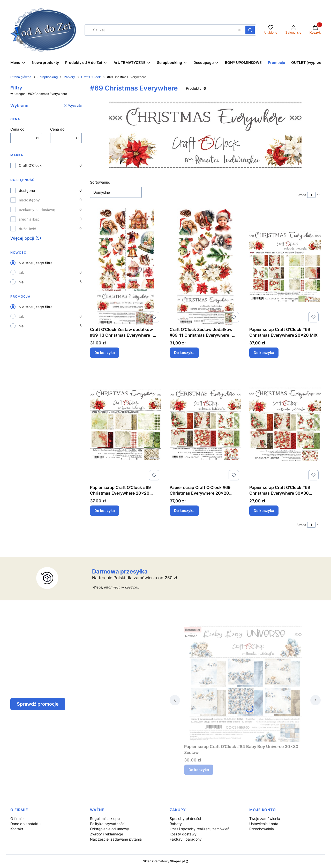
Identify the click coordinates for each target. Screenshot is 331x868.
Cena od (17, 129)
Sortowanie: (100, 182)
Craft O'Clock (91, 77)
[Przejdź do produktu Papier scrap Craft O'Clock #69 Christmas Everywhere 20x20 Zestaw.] (205, 424)
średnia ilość (29, 219)
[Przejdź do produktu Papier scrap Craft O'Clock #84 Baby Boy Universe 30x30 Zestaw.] (245, 683)
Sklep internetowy (164, 861)
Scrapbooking (48, 77)
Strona (301, 195)
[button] (250, 30)
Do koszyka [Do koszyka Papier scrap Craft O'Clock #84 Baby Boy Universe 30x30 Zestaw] (199, 770)
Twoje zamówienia (265, 818)
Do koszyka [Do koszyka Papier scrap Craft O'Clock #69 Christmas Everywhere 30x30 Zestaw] (264, 511)
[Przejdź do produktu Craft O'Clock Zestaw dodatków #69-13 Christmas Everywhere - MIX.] (126, 266)
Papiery (69, 77)
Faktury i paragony (186, 839)
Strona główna (21, 77)
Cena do (57, 129)
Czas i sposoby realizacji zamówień (200, 829)
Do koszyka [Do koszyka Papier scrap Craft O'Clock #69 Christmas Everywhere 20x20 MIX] (264, 353)
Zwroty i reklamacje (107, 834)
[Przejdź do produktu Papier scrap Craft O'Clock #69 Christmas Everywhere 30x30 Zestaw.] (285, 424)
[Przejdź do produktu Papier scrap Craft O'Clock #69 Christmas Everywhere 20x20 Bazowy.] (126, 424)
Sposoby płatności (185, 818)
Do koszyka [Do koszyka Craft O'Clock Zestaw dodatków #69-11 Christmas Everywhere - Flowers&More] (184, 353)
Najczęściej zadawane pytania (116, 839)
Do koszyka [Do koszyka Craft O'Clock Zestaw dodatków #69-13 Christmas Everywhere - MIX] (105, 353)
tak (21, 272)
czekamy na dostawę (37, 210)
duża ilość (27, 229)
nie (21, 282)
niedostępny (29, 200)
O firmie (17, 818)
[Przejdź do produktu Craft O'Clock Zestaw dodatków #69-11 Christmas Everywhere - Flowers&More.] (205, 266)
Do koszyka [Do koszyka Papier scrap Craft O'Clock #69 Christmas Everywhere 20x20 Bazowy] (105, 511)
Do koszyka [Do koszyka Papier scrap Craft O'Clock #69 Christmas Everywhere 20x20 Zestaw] (184, 511)
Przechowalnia (262, 829)
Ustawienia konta (264, 824)
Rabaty (176, 824)
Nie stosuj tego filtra (36, 263)
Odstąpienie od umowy (110, 829)
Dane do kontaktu (25, 824)
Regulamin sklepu (105, 818)
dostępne (27, 190)
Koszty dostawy (183, 834)
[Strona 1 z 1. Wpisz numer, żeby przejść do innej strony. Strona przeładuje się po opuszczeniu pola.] (311, 195)
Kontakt (17, 829)
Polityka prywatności (108, 824)
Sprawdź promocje (38, 704)
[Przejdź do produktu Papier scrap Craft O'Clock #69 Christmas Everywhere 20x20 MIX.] (285, 266)
